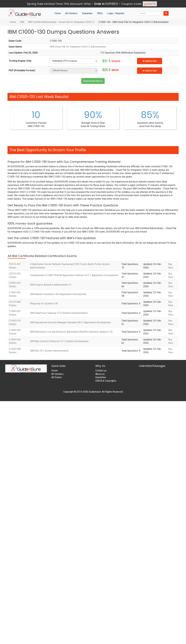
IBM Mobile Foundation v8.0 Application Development (58, 294)
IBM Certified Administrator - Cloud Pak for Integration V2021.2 (61, 22)
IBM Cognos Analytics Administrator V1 (51, 285)
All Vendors (71, 13)
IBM (22, 22)
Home (58, 13)
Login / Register (116, 13)
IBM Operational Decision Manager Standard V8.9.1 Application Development (70, 322)
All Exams (57, 377)
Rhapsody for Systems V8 (44, 304)
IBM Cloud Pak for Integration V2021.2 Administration (78, 47)
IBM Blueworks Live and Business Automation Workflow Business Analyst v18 (71, 332)
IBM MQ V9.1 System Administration (49, 351)
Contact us (101, 371)
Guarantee (87, 13)
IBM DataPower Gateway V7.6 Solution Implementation (59, 313)
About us (100, 374)
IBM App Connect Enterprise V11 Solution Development (59, 341)
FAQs (100, 13)
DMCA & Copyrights (106, 381)
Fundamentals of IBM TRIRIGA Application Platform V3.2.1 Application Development (74, 275)
